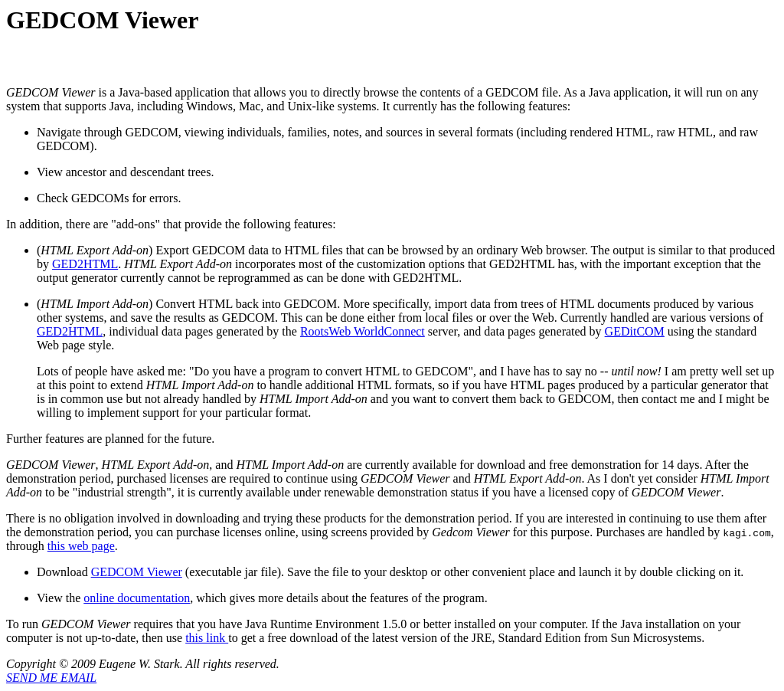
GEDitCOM (635, 331)
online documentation (137, 598)
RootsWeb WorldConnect (363, 331)
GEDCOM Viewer (137, 572)
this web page (81, 546)
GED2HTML (85, 264)
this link (207, 638)
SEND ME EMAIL (51, 678)
